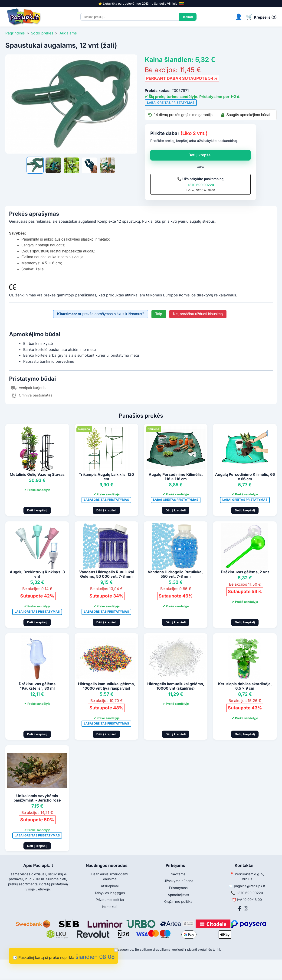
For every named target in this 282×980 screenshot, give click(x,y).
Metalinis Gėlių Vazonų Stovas (37, 474)
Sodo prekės (42, 33)
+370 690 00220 (201, 185)
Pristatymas (178, 888)
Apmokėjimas (178, 895)
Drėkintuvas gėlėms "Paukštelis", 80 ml (37, 686)
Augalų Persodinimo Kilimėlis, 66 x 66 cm (245, 477)
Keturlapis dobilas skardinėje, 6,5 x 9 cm (245, 686)
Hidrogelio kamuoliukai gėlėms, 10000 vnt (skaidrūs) (176, 686)
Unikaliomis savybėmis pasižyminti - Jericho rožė (37, 798)
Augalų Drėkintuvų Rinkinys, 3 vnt (37, 574)
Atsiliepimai (110, 886)
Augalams (68, 33)
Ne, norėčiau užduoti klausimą (198, 314)
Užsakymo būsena (178, 881)
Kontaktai (110, 907)
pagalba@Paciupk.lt (249, 886)
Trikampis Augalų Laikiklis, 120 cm (106, 477)
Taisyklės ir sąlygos (110, 893)
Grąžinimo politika (178, 901)
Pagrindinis (15, 33)
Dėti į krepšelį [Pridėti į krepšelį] (37, 510)
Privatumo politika (110, 900)
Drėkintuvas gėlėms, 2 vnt (245, 572)
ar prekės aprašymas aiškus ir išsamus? (101, 314)
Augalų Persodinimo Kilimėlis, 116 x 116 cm (176, 477)
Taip (159, 314)
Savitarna (178, 874)
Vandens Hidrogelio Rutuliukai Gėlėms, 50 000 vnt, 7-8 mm (107, 574)
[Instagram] (246, 909)
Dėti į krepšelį (200, 155)
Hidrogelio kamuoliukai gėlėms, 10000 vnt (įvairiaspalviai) (107, 686)
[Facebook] (240, 909)
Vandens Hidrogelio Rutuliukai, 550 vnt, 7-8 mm (176, 574)
